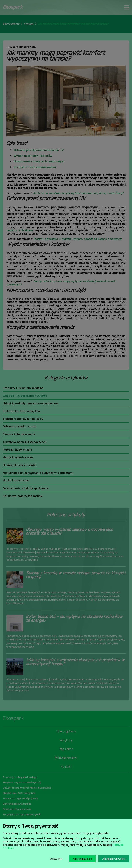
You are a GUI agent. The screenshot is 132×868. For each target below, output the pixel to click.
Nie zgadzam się (82, 859)
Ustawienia (56, 859)
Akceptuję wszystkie (114, 859)
